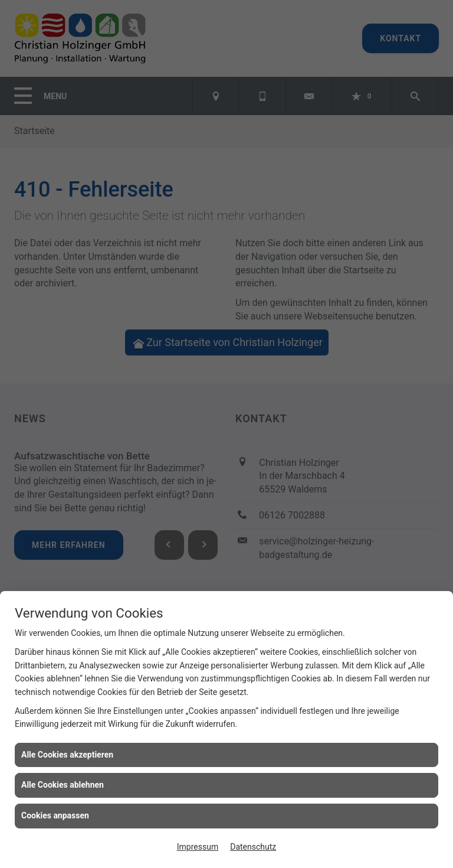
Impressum (198, 847)
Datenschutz (253, 847)
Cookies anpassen (55, 815)
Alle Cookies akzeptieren (67, 755)
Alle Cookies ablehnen (63, 785)
